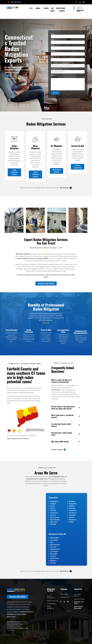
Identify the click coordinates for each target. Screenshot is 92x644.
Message (53, 71)
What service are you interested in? (60, 59)
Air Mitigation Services (57, 172)
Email (53, 41)
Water (46, 8)
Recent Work (61, 8)
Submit (55, 89)
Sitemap (41, 640)
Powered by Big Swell (33, 640)
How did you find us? (57, 65)
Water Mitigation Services (35, 175)
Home (31, 8)
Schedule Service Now (78, 168)
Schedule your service (50, 279)
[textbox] (66, 62)
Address (53, 47)
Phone (53, 36)
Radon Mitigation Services (14, 173)
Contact (62, 11)
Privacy (46, 640)
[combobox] (68, 62)
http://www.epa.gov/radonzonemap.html (16, 434)
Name (53, 30)
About (53, 11)
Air (52, 8)
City (52, 53)
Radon (38, 8)
